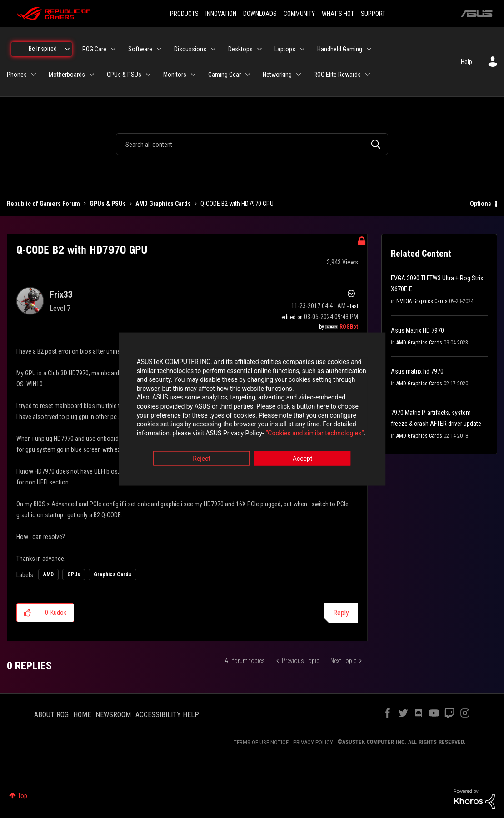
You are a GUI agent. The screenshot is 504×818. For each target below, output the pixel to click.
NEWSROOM (113, 715)
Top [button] (22, 796)
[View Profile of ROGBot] (349, 327)
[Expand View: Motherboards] (92, 75)
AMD (48, 574)
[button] (27, 613)
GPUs (74, 574)
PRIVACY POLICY (313, 742)
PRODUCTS (184, 14)
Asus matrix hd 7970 (417, 371)
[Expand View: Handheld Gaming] (369, 49)
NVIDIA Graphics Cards (422, 301)
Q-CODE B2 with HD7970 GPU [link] (237, 204)
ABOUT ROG (51, 715)
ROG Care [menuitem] (94, 49)
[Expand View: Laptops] (302, 49)
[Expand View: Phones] (34, 75)
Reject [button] (202, 459)
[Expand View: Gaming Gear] (248, 75)
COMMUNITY (299, 14)
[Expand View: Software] (159, 49)
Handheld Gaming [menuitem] (340, 49)
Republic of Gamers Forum (43, 204)
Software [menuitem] (140, 49)
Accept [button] (303, 459)
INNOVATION (221, 14)
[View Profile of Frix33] (61, 294)
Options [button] (481, 204)
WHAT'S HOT (338, 14)
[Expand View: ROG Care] (113, 49)
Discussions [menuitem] (190, 49)
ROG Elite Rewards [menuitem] (337, 75)
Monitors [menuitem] (175, 75)
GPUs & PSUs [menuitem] (124, 75)
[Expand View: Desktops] (259, 49)
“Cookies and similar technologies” (192, 434)
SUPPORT (373, 14)
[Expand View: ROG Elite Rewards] (368, 75)
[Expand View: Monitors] (193, 75)
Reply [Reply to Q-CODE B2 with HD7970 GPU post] (341, 613)
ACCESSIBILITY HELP (167, 715)
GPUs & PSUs (108, 204)
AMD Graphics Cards (163, 204)
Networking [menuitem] (277, 75)
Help (467, 62)
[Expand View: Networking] (299, 75)
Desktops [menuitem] (240, 49)
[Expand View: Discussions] (213, 49)
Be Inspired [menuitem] (43, 49)
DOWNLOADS (260, 14)
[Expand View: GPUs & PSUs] (148, 75)
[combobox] (252, 144)
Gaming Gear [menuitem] (225, 75)
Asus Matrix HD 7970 (417, 330)
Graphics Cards (112, 574)
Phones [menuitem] (17, 75)
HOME (82, 715)
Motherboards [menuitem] (67, 75)
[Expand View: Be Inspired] (67, 49)
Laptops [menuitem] (285, 49)
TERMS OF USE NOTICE (261, 742)
